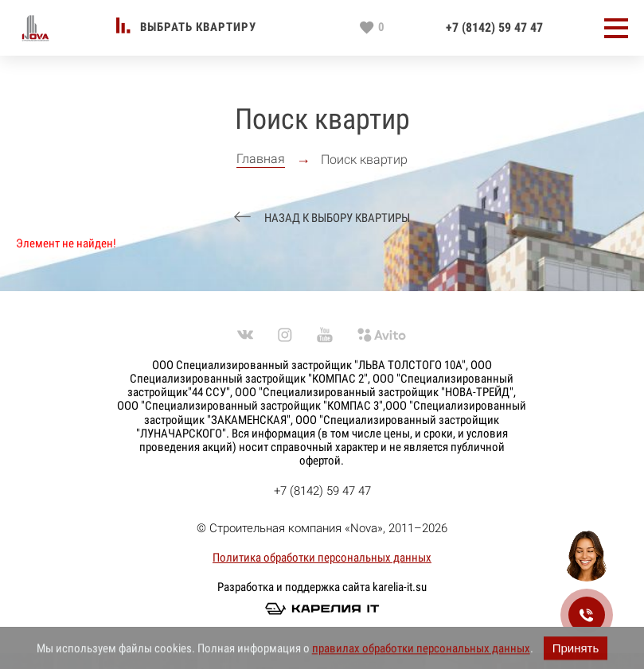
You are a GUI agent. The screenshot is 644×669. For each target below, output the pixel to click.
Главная (261, 159)
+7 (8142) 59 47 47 (494, 28)
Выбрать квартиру (198, 27)
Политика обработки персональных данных (322, 558)
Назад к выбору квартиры (336, 218)
